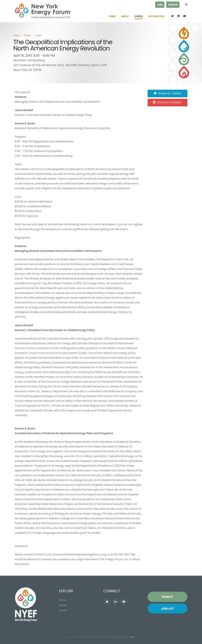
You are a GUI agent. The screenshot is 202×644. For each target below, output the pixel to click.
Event (39, 36)
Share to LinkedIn (167, 102)
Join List (168, 609)
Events (139, 16)
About (125, 16)
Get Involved (156, 16)
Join (160, 5)
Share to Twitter (167, 93)
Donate (173, 5)
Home (112, 16)
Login (132, 637)
